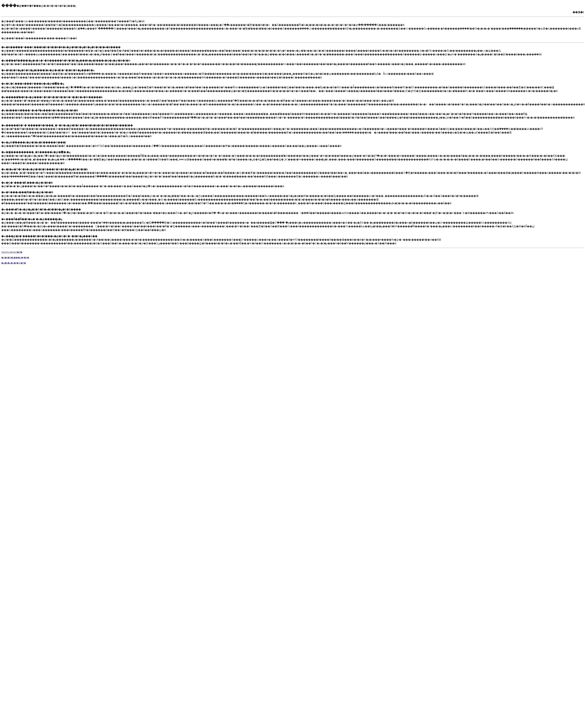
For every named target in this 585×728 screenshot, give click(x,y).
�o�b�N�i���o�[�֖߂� (15, 258)
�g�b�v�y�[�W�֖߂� (14, 263)
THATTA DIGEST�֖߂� (12, 252)
